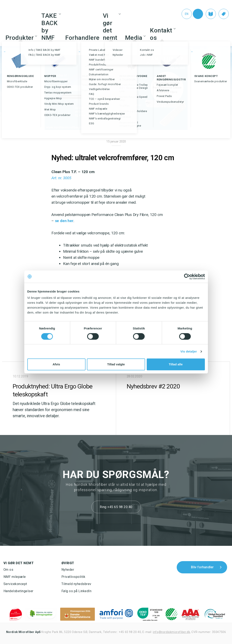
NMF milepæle (15, 577)
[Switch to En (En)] (185, 14)
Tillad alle (176, 364)
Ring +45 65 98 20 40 (116, 507)
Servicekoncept (15, 584)
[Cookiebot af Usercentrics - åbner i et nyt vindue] (187, 277)
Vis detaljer (189, 351)
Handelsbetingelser (18, 591)
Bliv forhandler (202, 567)
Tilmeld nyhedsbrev (76, 584)
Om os (8, 570)
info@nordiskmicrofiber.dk (171, 632)
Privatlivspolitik (73, 577)
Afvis (56, 364)
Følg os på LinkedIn (77, 591)
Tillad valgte (116, 364)
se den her (64, 221)
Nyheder (68, 570)
